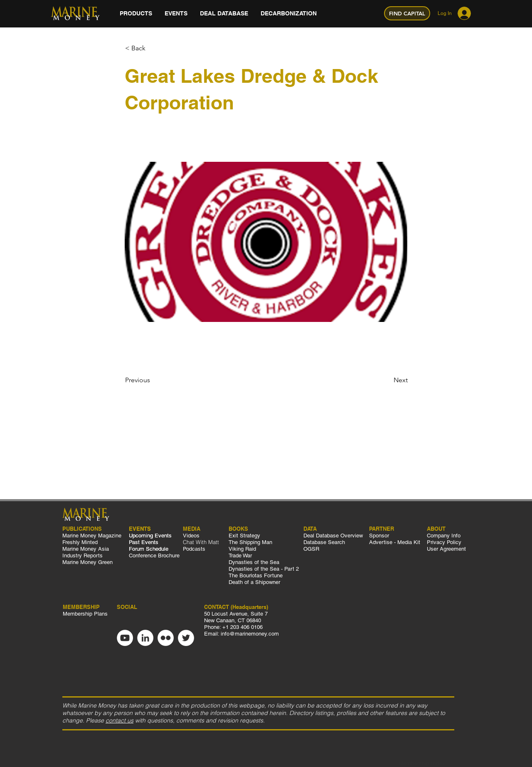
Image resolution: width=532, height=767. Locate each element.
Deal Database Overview (333, 536)
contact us (119, 720)
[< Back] (153, 48)
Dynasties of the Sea (254, 562)
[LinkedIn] (145, 638)
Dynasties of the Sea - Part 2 (265, 569)
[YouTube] (125, 638)
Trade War (240, 555)
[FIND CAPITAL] (407, 13)
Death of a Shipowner (254, 582)
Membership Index (422, 763)
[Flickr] (166, 638)
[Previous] (153, 380)
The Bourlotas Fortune (256, 575)
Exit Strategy (244, 536)
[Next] (387, 380)
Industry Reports (83, 555)
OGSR (311, 549)
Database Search (324, 542)
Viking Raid (242, 549)
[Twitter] (186, 638)
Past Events (144, 542)
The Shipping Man (250, 542)
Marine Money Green (87, 562)
